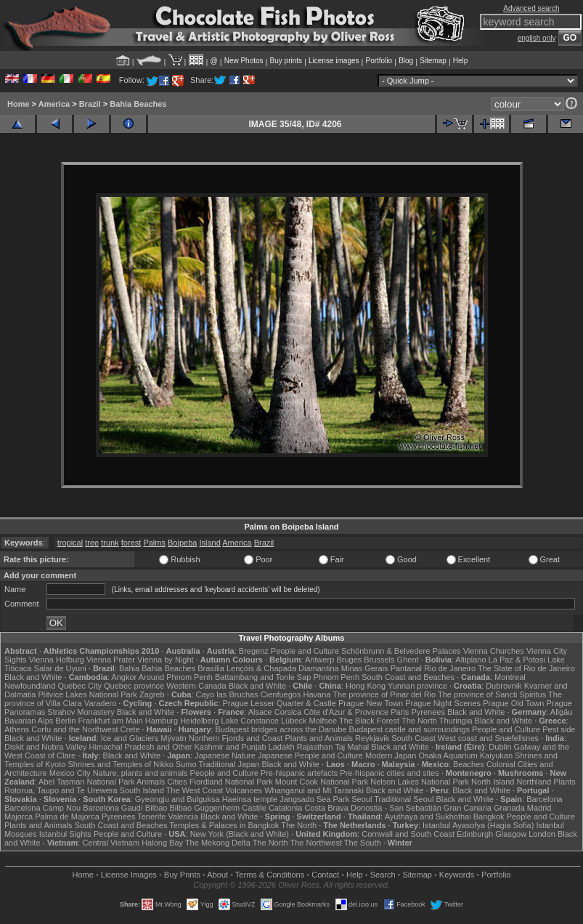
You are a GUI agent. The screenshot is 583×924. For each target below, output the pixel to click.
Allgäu (562, 712)
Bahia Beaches (138, 104)
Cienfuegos (281, 694)
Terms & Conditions (270, 875)
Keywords (457, 875)
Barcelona (545, 799)
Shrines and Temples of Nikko (120, 764)
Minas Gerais (365, 668)
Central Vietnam (111, 843)
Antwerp (319, 660)
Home (19, 104)
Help (461, 61)
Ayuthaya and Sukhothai (428, 816)
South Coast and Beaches (408, 677)
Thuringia (456, 721)
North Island (493, 782)
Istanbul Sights (65, 834)
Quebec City (79, 686)
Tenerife (151, 816)
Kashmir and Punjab (231, 747)
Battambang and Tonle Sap (263, 677)
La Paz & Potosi (517, 660)
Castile (254, 808)
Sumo (186, 764)
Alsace (260, 712)
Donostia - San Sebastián (396, 808)
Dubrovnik (504, 686)
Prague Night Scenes (443, 703)
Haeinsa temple (250, 799)
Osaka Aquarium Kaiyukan (465, 755)
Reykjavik (372, 738)
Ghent (408, 660)
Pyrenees (428, 712)
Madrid (539, 808)
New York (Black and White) (240, 834)
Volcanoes (244, 790)
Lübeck (294, 721)
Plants (564, 782)
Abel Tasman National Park (86, 782)
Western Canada (196, 686)
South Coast (413, 738)
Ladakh (282, 747)
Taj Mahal (352, 747)
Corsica (288, 712)
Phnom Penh (336, 677)
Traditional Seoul (404, 799)
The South (363, 843)
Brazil (90, 104)
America (54, 104)
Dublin (500, 747)
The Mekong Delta (218, 843)
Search (383, 875)
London (542, 834)
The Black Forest (369, 721)
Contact (325, 875)
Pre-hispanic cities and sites (389, 773)
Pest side (559, 729)
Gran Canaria (468, 808)
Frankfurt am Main (111, 721)
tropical (70, 543)
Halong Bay (162, 843)
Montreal (510, 677)
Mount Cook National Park (322, 782)
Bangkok (489, 816)
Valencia (183, 816)
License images (334, 61)
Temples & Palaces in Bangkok (224, 825)
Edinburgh (475, 834)
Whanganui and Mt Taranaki (314, 790)
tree (92, 543)
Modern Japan (391, 755)
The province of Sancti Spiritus (492, 694)
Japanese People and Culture (310, 755)
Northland (534, 782)
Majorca (19, 816)
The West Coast (195, 790)
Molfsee (323, 721)
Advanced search (531, 8)
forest (131, 543)
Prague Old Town (513, 703)
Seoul (362, 799)
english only (537, 38)
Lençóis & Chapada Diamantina (283, 668)
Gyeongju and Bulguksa (178, 799)
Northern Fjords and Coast (236, 738)
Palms (154, 543)
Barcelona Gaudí (113, 808)
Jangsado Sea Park (314, 799)
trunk (110, 543)
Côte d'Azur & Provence (346, 712)
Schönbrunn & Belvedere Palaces (401, 651)
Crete (130, 729)
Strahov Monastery (81, 712)
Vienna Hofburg (57, 660)
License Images (129, 875)
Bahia (129, 668)
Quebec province (134, 686)
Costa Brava (326, 808)
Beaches (469, 764)
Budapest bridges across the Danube (281, 729)
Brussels (379, 660)
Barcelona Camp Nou (42, 808)
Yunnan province (417, 686)
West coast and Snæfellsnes (488, 738)
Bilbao (156, 808)
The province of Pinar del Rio (384, 694)
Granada (509, 808)
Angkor (124, 677)
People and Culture (305, 651)
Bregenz (254, 651)
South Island (142, 790)
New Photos (244, 61)
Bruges (349, 660)
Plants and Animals (319, 738)
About (217, 875)
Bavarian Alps (29, 721)
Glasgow (511, 834)
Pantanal (406, 668)
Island (209, 543)
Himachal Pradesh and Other (141, 747)
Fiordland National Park (231, 782)
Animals (151, 782)
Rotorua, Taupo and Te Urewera (61, 790)
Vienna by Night (165, 660)
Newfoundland (30, 686)
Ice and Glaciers (130, 738)
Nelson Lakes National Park (420, 782)
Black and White (33, 677)
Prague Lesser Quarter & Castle (279, 703)
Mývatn (173, 738)
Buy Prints (182, 875)
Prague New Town (371, 703)
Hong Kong (366, 686)
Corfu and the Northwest (74, 729)
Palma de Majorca (67, 816)
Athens (17, 729)
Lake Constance (250, 721)
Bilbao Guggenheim (205, 808)
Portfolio (379, 61)
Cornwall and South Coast (408, 834)
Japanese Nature (225, 755)
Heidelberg (199, 721)
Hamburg (162, 721)
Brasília (211, 668)
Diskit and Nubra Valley (46, 747)
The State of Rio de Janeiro (526, 668)
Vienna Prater (111, 660)
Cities (177, 782)
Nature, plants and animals (140, 773)
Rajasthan (315, 747)
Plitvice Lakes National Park (87, 694)
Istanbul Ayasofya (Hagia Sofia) (478, 825)
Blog (406, 61)
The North (419, 721)
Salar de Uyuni (60, 668)
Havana (317, 694)
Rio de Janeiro (450, 668)
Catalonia (285, 808)
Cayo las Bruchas (227, 694)
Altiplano (470, 660)
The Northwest (316, 843)
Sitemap (433, 61)
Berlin (65, 721)
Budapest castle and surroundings (409, 729)
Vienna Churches (494, 651)
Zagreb (152, 694)
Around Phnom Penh (176, 677)
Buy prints (286, 61)
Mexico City (70, 773)
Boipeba (182, 543)
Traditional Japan (229, 764)
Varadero (100, 703)
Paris (400, 712)
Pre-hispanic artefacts (299, 773)
